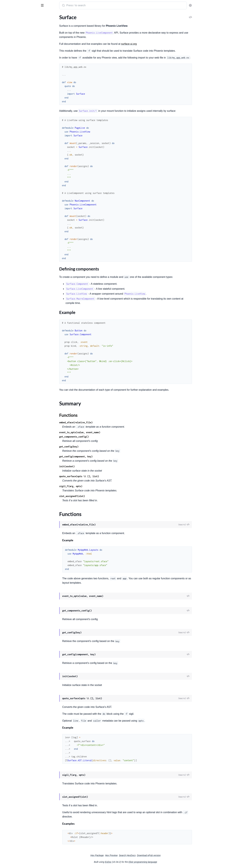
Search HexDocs (151, 855)
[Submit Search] (87, 6)
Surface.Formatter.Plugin (16, 55)
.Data (5, 134)
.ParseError (9, 180)
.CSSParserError (11, 163)
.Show (6, 225)
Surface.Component (13, 50)
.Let (4, 221)
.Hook (6, 213)
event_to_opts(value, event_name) (104, 432)
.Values (6, 234)
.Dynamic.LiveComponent (17, 102)
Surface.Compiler (12, 158)
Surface (18, 4)
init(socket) (91, 466)
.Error (6, 280)
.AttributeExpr (10, 254)
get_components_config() (98, 437)
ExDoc (132, 862)
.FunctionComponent (14, 293)
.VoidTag (7, 340)
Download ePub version (173, 855)
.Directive (8, 271)
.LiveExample (10, 143)
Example (12, 36)
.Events (6, 204)
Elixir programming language (167, 862)
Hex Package (121, 855)
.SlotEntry (8, 323)
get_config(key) (93, 447)
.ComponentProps (13, 195)
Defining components (19, 33)
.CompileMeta (10, 171)
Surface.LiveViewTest (14, 68)
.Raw (5, 119)
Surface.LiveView (12, 63)
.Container (8, 267)
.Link (5, 106)
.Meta (6, 314)
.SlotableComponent (14, 327)
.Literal (6, 306)
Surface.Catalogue (12, 130)
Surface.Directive (12, 191)
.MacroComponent (13, 310)
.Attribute (8, 249)
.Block (6, 258)
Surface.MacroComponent (17, 72)
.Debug (6, 200)
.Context (7, 93)
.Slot (5, 319)
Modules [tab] (18, 16)
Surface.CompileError (14, 351)
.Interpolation (10, 301)
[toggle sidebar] (44, 5)
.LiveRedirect (10, 115)
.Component (9, 262)
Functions (11, 45)
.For (4, 208)
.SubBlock (8, 331)
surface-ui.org (153, 44)
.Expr (5, 284)
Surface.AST (9, 245)
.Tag (4, 336)
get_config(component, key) (100, 456)
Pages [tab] (6, 16)
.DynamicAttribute (13, 275)
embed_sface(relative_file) (100, 422)
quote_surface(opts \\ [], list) (103, 476)
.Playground (9, 147)
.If (3, 217)
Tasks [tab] (33, 16)
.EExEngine (8, 176)
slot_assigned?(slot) (96, 496)
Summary (10, 41)
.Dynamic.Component (14, 97)
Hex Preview (135, 855)
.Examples (8, 139)
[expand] (45, 22)
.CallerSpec (8, 167)
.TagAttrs (7, 230)
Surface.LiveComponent (16, 59)
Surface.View (9, 76)
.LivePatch (8, 110)
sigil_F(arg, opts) (95, 486)
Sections (10, 28)
